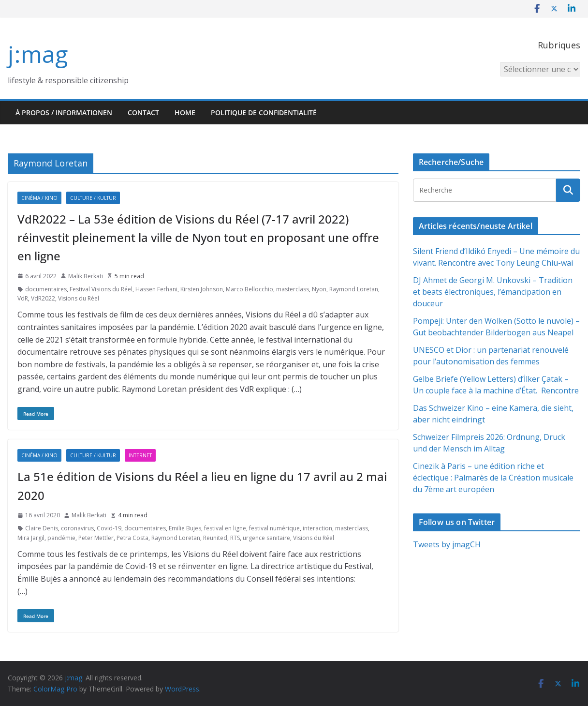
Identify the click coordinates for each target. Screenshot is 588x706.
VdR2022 (43, 298)
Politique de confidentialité (264, 113)
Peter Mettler (96, 538)
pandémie (61, 538)
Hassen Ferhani (156, 289)
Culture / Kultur (93, 198)
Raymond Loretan (354, 289)
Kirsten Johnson (202, 289)
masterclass (293, 289)
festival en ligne (225, 528)
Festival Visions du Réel (101, 289)
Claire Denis (42, 528)
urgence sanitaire (266, 538)
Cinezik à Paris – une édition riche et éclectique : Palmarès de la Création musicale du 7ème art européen (493, 478)
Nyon (319, 289)
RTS (235, 538)
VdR (23, 298)
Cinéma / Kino (39, 198)
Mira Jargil (31, 538)
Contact (143, 113)
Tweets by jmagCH (447, 544)
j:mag (38, 54)
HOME (185, 113)
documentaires (46, 289)
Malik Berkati (86, 276)
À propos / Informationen (64, 113)
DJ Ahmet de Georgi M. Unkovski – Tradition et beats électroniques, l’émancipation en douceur (493, 292)
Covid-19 (109, 528)
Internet (140, 455)
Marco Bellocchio (250, 289)
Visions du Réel (79, 298)
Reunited (215, 538)
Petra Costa (132, 538)
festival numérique (274, 528)
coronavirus (77, 528)
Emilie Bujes (185, 528)
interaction (317, 528)
